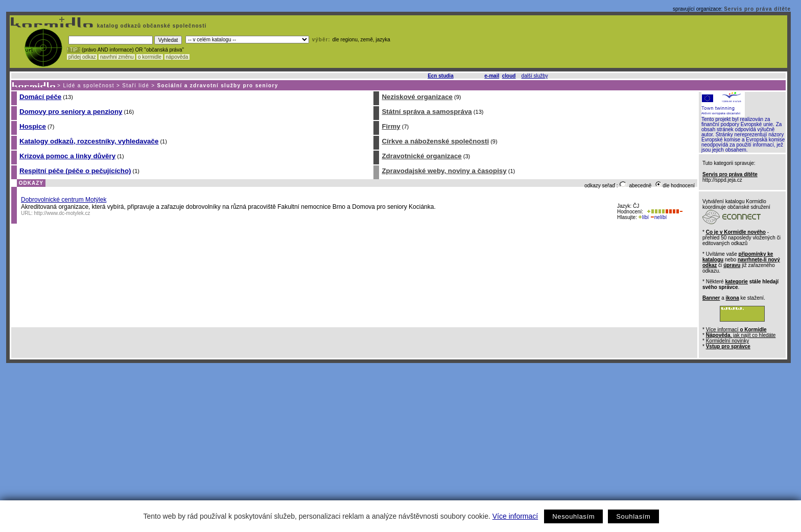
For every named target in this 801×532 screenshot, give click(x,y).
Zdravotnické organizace (421, 156)
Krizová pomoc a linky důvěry (67, 156)
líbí (644, 217)
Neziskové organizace (417, 97)
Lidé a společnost (89, 86)
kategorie (736, 282)
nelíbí (658, 217)
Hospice (33, 126)
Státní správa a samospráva (427, 112)
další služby (535, 76)
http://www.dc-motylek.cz (62, 213)
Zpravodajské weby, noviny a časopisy (444, 171)
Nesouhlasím (573, 516)
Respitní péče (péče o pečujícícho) (75, 171)
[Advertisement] (398, 440)
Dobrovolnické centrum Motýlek (64, 200)
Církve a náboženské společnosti (435, 141)
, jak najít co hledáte (741, 335)
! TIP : (74, 50)
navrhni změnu (117, 57)
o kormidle (150, 57)
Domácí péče (40, 97)
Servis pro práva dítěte (757, 9)
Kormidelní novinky (727, 341)
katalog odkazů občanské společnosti (151, 26)
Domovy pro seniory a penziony (71, 112)
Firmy (391, 126)
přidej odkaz (82, 57)
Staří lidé (136, 86)
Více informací (515, 516)
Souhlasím (633, 516)
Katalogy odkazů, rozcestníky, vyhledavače (89, 141)
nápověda (177, 57)
